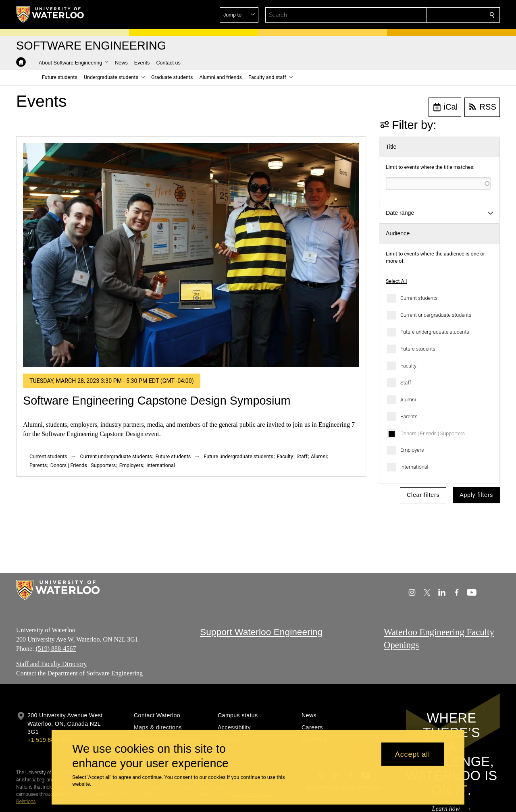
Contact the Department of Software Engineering (79, 673)
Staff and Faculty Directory (51, 664)
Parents (409, 416)
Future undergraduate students (435, 332)
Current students (419, 298)
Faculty (408, 366)
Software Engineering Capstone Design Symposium (157, 401)
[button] (434, 15)
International (414, 467)
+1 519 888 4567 (50, 740)
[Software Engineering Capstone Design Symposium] (191, 255)
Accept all (413, 754)
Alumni (408, 400)
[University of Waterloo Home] (50, 15)
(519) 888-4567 (56, 648)
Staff (406, 383)
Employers (412, 450)
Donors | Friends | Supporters (433, 433)
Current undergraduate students (436, 315)
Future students (418, 349)
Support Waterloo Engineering (261, 632)
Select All (396, 281)
